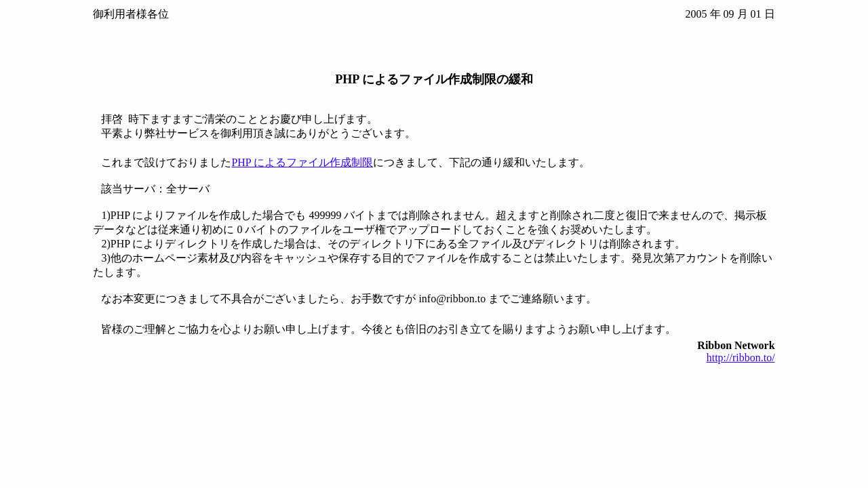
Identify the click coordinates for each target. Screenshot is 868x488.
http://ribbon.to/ (741, 358)
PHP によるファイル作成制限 (302, 162)
